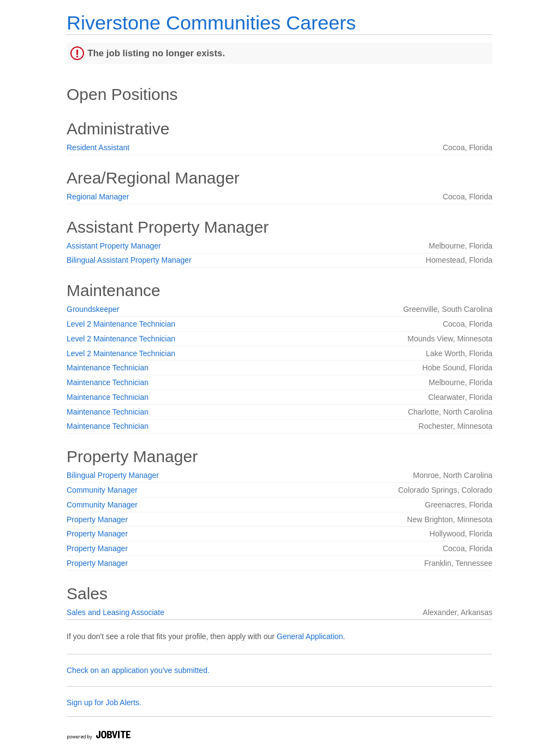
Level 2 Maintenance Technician (121, 324)
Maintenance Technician (108, 368)
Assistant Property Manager (114, 246)
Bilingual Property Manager (113, 475)
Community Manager (102, 490)
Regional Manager (98, 197)
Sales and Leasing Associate (115, 612)
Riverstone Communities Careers (211, 23)
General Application (310, 636)
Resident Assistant (98, 147)
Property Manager (97, 519)
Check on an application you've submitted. (138, 670)
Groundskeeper (93, 309)
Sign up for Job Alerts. (104, 702)
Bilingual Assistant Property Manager (129, 260)
